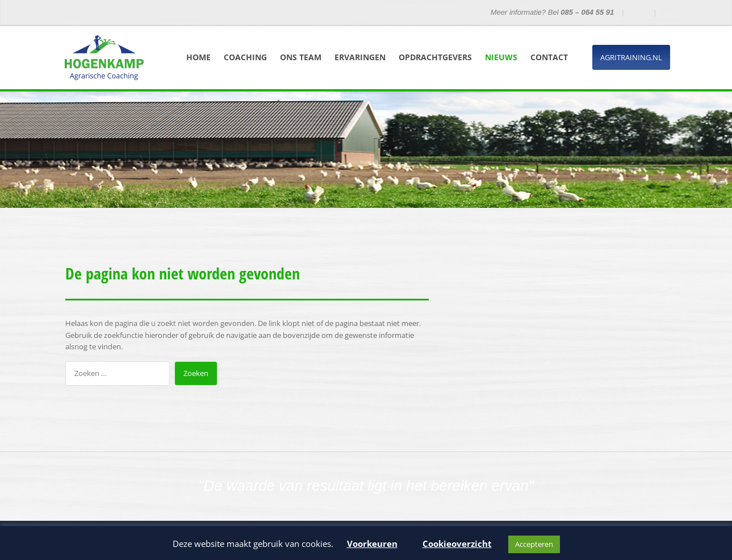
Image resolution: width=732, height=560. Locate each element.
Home (198, 57)
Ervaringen (360, 57)
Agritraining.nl (631, 57)
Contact (549, 57)
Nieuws (501, 57)
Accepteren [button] (534, 544)
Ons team (301, 57)
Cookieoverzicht (457, 544)
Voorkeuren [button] (372, 544)
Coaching (245, 57)
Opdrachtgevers (435, 57)
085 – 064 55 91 (587, 12)
